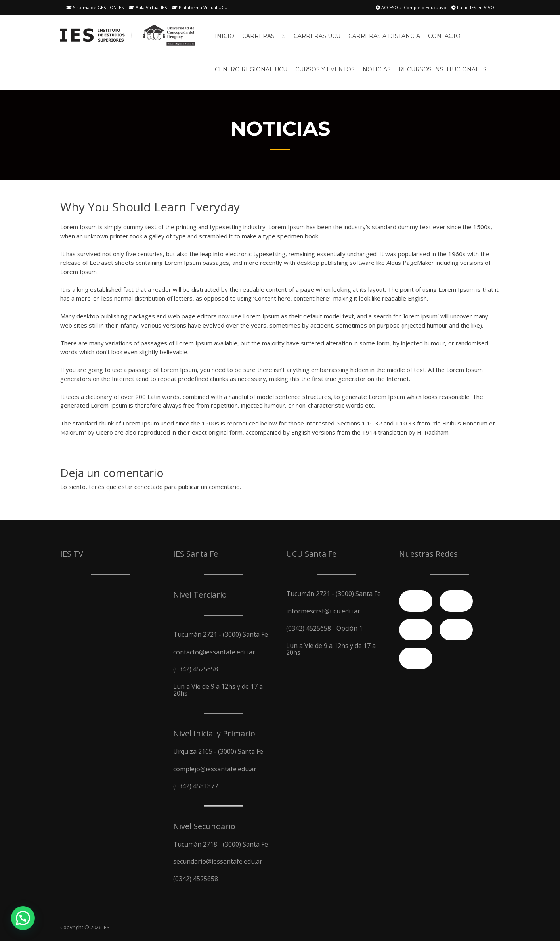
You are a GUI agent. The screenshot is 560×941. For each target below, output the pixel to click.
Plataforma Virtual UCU (200, 7)
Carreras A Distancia (384, 36)
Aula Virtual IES (148, 7)
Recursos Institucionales (443, 69)
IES (106, 927)
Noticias (377, 69)
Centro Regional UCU (251, 69)
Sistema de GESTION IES (95, 7)
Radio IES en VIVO (473, 7)
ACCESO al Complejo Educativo (411, 7)
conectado (149, 487)
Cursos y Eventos (325, 69)
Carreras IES (264, 36)
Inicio (225, 36)
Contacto (444, 36)
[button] (23, 918)
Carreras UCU (317, 36)
